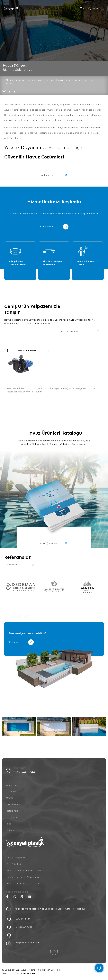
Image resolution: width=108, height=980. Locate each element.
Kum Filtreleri (14, 864)
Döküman (12, 817)
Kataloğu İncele (54, 543)
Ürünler (10, 798)
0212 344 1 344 (24, 772)
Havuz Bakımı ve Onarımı (85, 263)
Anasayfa (12, 785)
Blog (9, 824)
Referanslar (13, 811)
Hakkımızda (54, 175)
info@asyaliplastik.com (27, 943)
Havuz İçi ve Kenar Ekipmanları (23, 877)
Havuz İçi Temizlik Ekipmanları (23, 884)
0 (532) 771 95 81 (24, 927)
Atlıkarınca (29, 973)
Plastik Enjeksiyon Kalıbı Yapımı (52, 263)
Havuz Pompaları (16, 858)
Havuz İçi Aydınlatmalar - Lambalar (26, 871)
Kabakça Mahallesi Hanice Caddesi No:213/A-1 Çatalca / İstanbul (50, 909)
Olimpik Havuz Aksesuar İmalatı (18, 263)
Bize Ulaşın (21, 642)
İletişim (10, 830)
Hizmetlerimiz (14, 805)
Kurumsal (11, 792)
